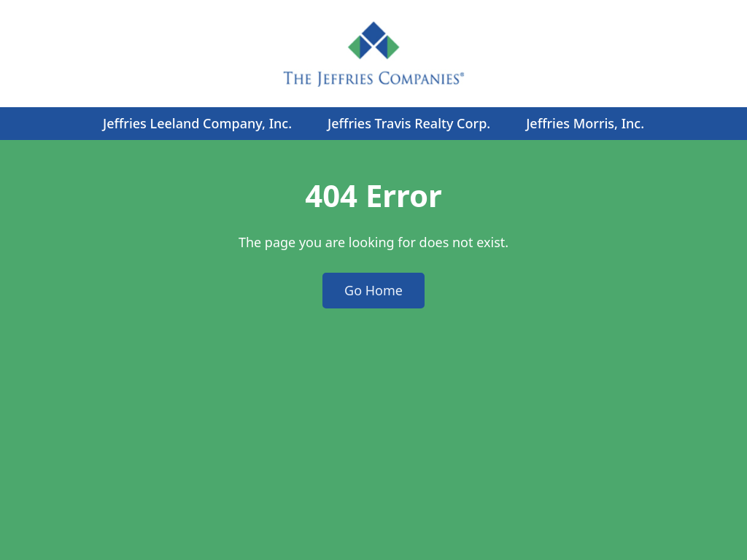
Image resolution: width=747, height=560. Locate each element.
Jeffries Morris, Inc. (585, 123)
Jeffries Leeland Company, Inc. (197, 123)
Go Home (373, 290)
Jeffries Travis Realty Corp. (409, 123)
